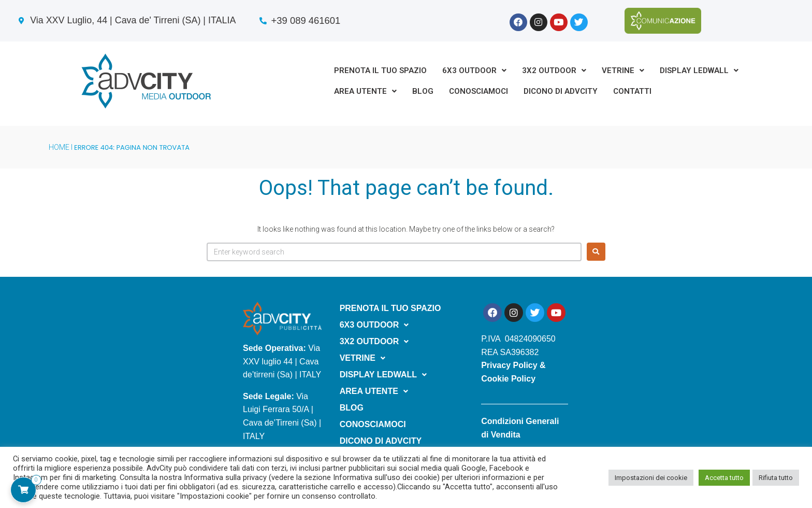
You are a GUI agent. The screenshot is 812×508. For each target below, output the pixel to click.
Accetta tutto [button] (724, 478)
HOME (59, 147)
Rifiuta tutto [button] (776, 478)
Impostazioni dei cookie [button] (651, 478)
